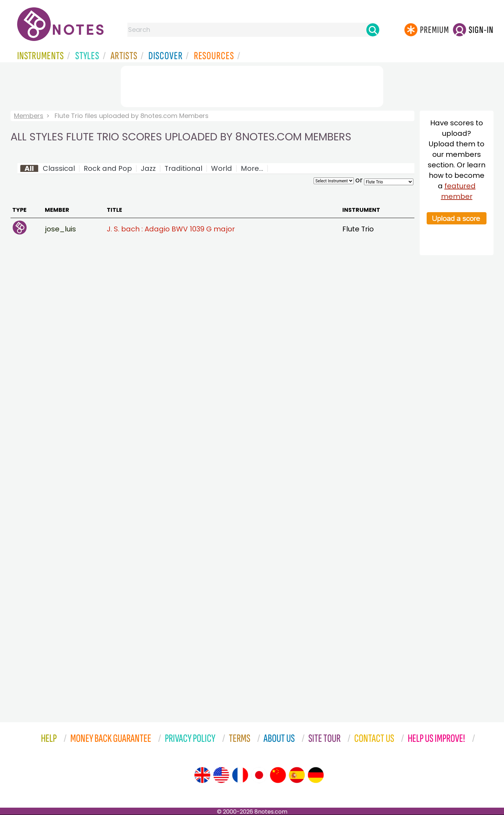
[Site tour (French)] (240, 775)
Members (29, 116)
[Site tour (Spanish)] (297, 775)
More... (252, 168)
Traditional (183, 168)
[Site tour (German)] (316, 775)
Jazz (148, 168)
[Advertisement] (252, 85)
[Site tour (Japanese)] (259, 775)
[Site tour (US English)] (221, 775)
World (222, 168)
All (29, 168)
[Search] (373, 30)
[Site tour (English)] (202, 775)
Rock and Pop (108, 168)
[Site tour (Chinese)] (278, 775)
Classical (59, 168)
